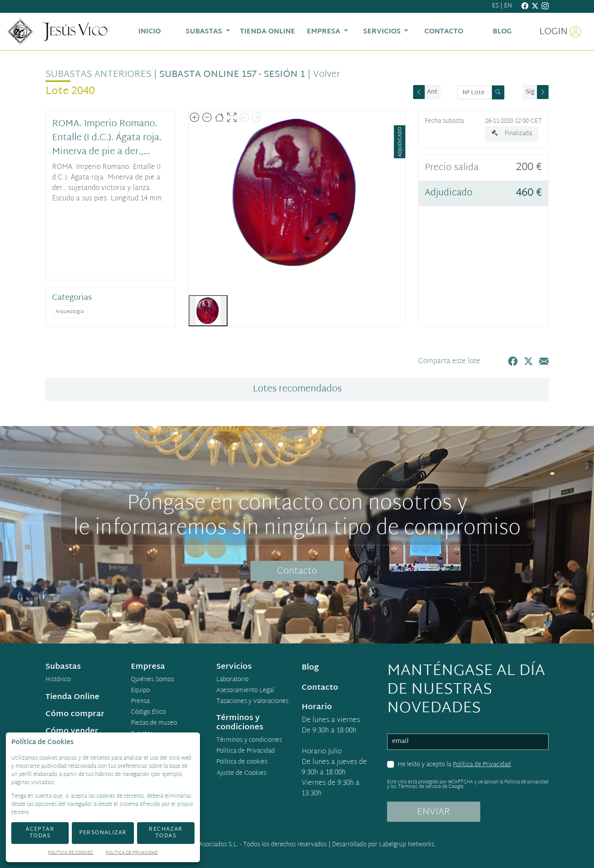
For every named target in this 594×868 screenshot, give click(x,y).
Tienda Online (72, 697)
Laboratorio (232, 680)
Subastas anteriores (98, 75)
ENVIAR (434, 812)
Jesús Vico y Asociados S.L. (202, 845)
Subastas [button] (205, 32)
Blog (310, 668)
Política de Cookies (71, 853)
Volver (327, 75)
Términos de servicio (419, 787)
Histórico (58, 680)
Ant (432, 92)
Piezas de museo (154, 724)
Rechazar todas (166, 833)
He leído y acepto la (454, 765)
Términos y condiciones (249, 741)
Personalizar (103, 833)
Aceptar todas (40, 833)
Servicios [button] (383, 32)
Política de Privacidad (482, 765)
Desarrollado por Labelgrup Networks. (384, 845)
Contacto (297, 571)
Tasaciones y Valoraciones (252, 702)
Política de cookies (242, 762)
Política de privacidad (526, 782)
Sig (530, 92)
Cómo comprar (75, 714)
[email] (468, 742)
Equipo (140, 691)
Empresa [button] (324, 32)
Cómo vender (72, 731)
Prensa (140, 702)
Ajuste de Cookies (241, 773)
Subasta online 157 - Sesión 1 (232, 75)
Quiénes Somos (152, 680)
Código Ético (148, 713)
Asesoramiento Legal (245, 691)
